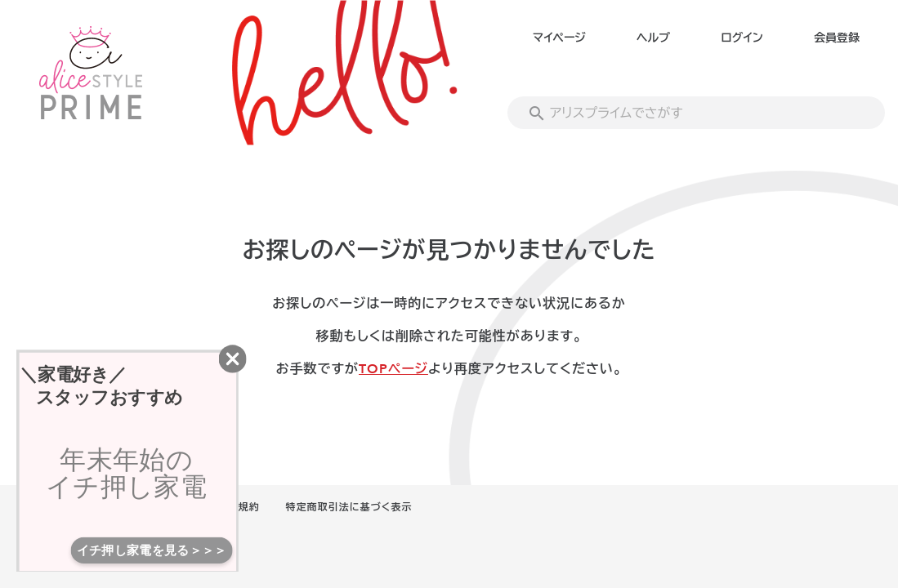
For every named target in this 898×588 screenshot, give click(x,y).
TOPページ (393, 369)
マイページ (559, 38)
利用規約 (239, 507)
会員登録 (837, 38)
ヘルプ (653, 38)
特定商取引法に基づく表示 (349, 507)
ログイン (742, 38)
